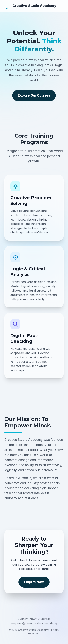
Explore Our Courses (34, 95)
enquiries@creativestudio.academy (34, 623)
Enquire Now (34, 582)
